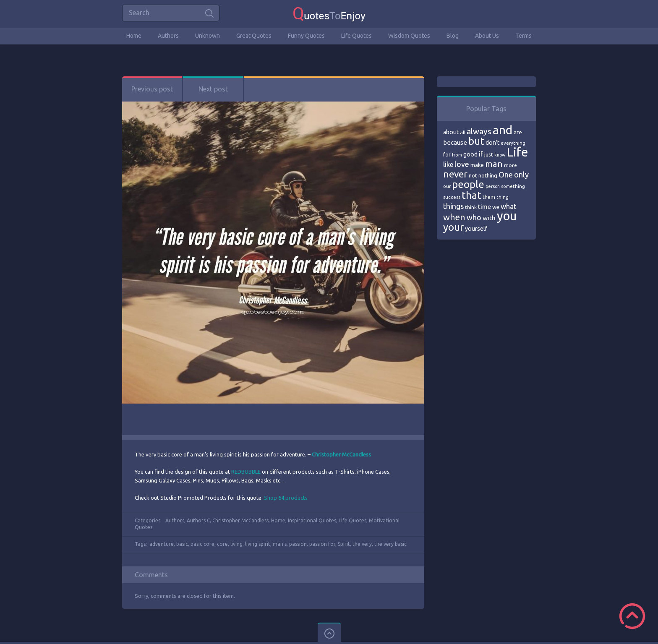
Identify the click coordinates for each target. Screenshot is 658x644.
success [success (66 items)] (452, 197)
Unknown (208, 36)
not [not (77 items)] (473, 175)
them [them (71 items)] (489, 197)
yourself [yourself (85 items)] (476, 229)
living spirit (258, 544)
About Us (487, 36)
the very (362, 544)
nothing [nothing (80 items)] (488, 175)
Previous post (152, 89)
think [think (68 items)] (471, 207)
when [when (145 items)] (454, 217)
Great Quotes (254, 36)
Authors (168, 36)
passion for (322, 544)
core (222, 544)
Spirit (344, 544)
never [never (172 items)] (455, 174)
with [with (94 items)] (489, 218)
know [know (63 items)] (500, 155)
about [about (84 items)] (451, 132)
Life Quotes (356, 36)
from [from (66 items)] (457, 155)
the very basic (390, 544)
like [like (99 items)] (448, 164)
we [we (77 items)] (496, 207)
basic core (202, 544)
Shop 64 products (286, 498)
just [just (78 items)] (489, 154)
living (236, 544)
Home (134, 36)
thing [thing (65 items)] (503, 197)
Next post (213, 89)
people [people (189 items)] (468, 184)
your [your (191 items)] (453, 227)
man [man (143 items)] (494, 164)
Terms (524, 36)
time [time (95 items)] (484, 207)
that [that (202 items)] (471, 195)
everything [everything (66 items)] (513, 143)
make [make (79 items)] (477, 165)
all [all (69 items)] (463, 132)
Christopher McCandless (240, 520)
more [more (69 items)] (510, 165)
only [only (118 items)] (521, 175)
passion (298, 544)
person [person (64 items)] (493, 186)
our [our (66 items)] (447, 186)
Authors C (198, 520)
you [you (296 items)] (507, 216)
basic (182, 544)
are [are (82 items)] (518, 132)
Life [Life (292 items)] (517, 152)
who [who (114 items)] (474, 217)
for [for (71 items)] (447, 155)
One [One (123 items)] (506, 175)
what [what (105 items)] (509, 206)
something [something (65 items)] (513, 186)
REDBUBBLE (246, 472)
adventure (162, 544)
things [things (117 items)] (453, 206)
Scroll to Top (632, 616)
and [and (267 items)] (503, 130)
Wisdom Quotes (409, 36)
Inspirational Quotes (312, 520)
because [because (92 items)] (455, 142)
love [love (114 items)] (462, 164)
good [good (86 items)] (470, 154)
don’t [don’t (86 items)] (492, 143)
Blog (453, 36)
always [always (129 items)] (479, 131)
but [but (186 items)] (476, 141)
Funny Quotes (306, 36)
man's (280, 544)
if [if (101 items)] (481, 154)
